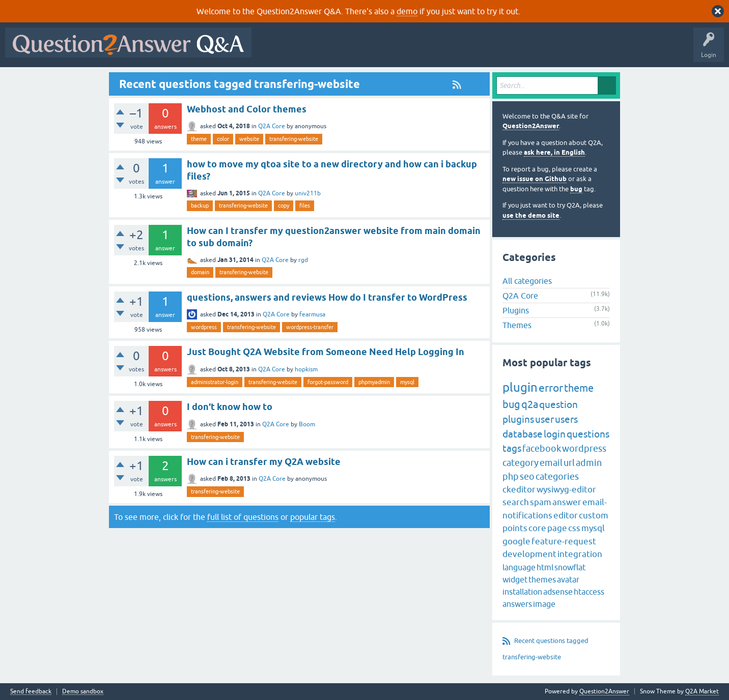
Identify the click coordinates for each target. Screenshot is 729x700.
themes (542, 579)
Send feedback (31, 692)
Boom (307, 424)
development (529, 554)
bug (576, 189)
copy (284, 206)
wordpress (204, 327)
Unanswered (389, 50)
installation (522, 592)
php (511, 476)
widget (515, 579)
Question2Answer (531, 126)
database (523, 434)
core (537, 528)
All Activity (274, 50)
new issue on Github (535, 179)
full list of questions (243, 517)
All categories (527, 281)
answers (517, 604)
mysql (407, 382)
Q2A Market (702, 691)
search (516, 502)
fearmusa (312, 314)
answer (567, 502)
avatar (568, 579)
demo (407, 11)
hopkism (306, 369)
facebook (542, 448)
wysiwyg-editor (566, 489)
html (545, 567)
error (551, 388)
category (521, 463)
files (305, 206)
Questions (315, 50)
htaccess (589, 592)
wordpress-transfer (310, 327)
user (544, 419)
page (557, 528)
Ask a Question (502, 50)
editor (566, 515)
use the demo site (531, 215)
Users (460, 50)
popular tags (313, 517)
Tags (428, 50)
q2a (530, 404)
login (555, 434)
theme (199, 139)
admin (589, 463)
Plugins (516, 310)
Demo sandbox (83, 692)
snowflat (570, 567)
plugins (518, 419)
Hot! (350, 50)
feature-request (564, 541)
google (516, 541)
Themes (517, 325)
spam (541, 502)
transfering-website (294, 139)
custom (594, 515)
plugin (520, 387)
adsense (558, 592)
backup (200, 206)
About (570, 50)
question (558, 404)
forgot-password (328, 382)
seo (527, 476)
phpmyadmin (374, 382)
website (249, 139)
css (574, 528)
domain (200, 272)
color (223, 139)
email (551, 463)
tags (512, 448)
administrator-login (215, 382)
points (515, 528)
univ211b (308, 193)
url (569, 463)
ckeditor (519, 489)
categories (557, 476)
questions (588, 434)
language (519, 567)
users (566, 419)
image (544, 604)
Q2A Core (272, 126)
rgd (303, 260)
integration (580, 554)
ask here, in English (554, 152)
